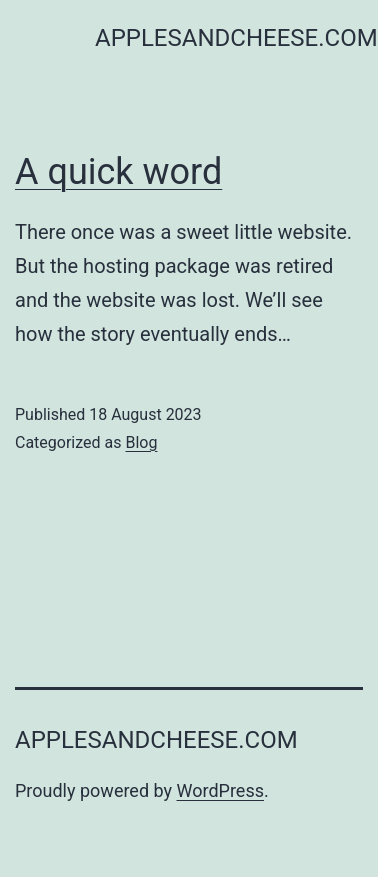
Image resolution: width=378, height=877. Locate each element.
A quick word (118, 172)
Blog (141, 442)
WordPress (220, 790)
